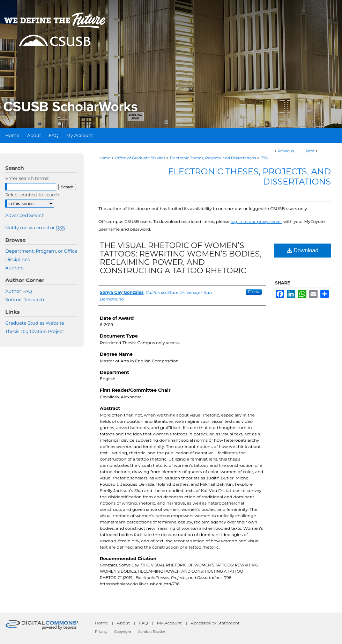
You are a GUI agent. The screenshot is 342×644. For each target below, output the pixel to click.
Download (303, 250)
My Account (170, 623)
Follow (254, 292)
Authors (14, 268)
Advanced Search (25, 215)
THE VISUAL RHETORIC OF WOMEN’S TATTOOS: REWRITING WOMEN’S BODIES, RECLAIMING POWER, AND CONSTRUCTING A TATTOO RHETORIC (181, 258)
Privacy (101, 632)
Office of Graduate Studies (140, 158)
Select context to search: (33, 195)
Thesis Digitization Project (35, 331)
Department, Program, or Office (41, 251)
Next (310, 151)
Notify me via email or (35, 227)
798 (264, 158)
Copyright (123, 632)
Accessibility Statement (215, 623)
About (123, 623)
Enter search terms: (27, 178)
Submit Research (25, 299)
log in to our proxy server (256, 221)
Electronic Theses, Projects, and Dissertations (213, 158)
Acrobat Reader (152, 632)
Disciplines (17, 259)
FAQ (143, 623)
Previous (286, 151)
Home (104, 158)
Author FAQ (19, 291)
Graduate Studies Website (35, 323)
